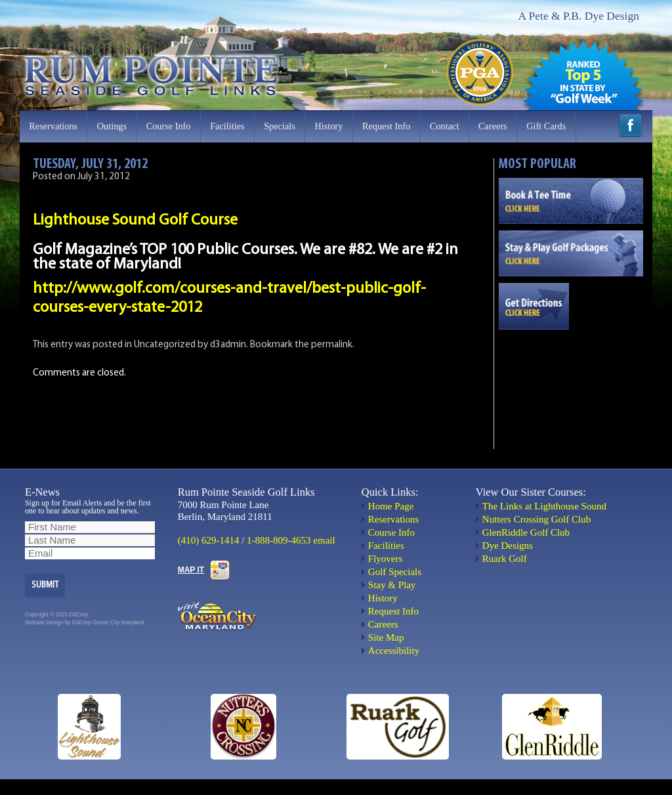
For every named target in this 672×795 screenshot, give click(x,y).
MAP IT (191, 570)
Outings (112, 126)
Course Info (169, 126)
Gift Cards (546, 126)
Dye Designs (508, 546)
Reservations (53, 126)
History (328, 126)
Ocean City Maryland (118, 622)
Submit (45, 585)
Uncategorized (165, 345)
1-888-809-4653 (279, 540)
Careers (493, 126)
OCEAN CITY (571, 383)
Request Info (386, 126)
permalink (332, 345)
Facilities (227, 126)
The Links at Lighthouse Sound (544, 506)
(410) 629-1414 (209, 540)
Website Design (44, 622)
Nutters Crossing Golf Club (536, 519)
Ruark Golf (505, 559)
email (324, 540)
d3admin (228, 345)
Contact (444, 126)
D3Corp (82, 622)
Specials (280, 126)
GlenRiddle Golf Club (526, 532)
